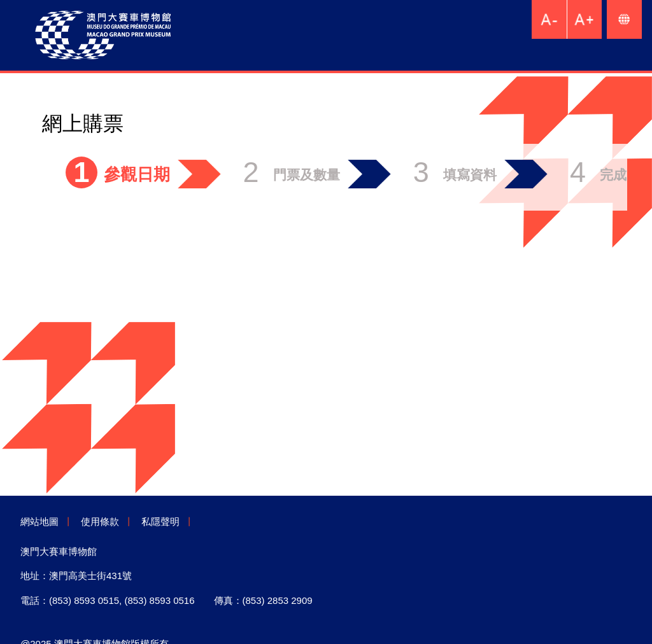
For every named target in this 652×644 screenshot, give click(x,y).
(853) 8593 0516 (159, 600)
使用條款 (100, 521)
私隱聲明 (160, 521)
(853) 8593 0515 (84, 600)
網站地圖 (39, 521)
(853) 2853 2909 (278, 600)
